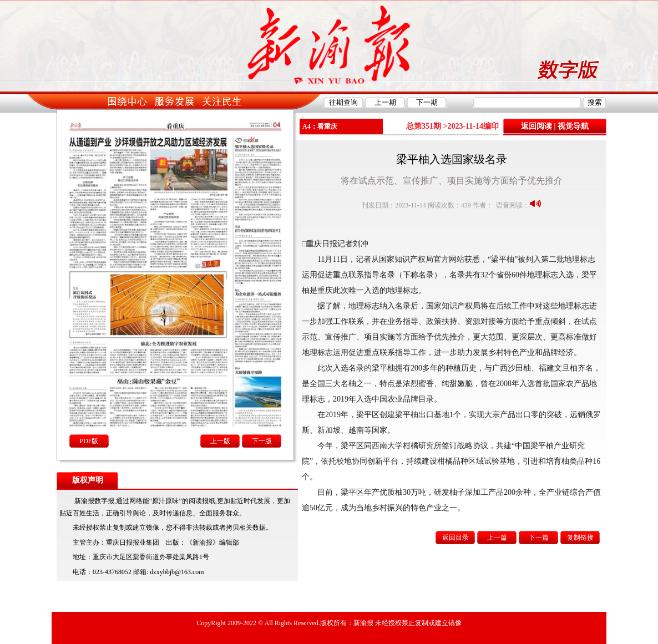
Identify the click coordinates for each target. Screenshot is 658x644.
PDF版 (89, 441)
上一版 (220, 441)
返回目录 (455, 537)
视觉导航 (573, 126)
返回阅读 (536, 126)
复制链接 (580, 537)
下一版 (262, 441)
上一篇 (497, 537)
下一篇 (539, 537)
